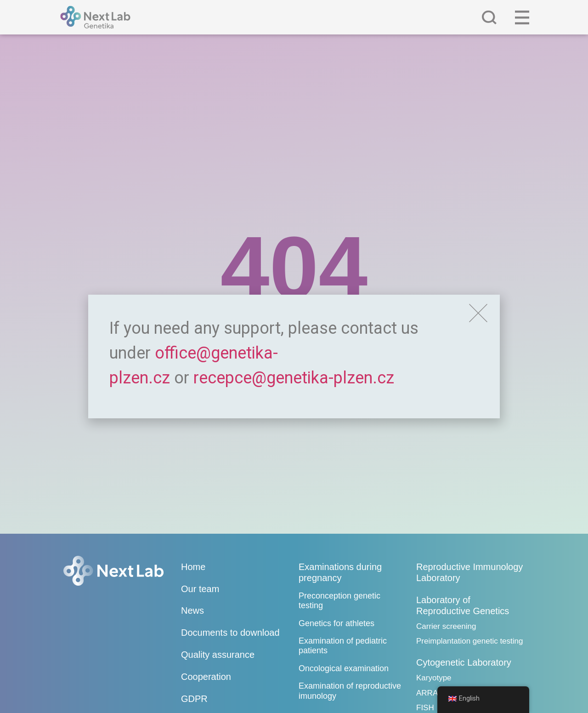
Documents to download (230, 633)
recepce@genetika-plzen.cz (294, 378)
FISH (425, 708)
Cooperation (206, 677)
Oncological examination (344, 668)
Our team (200, 589)
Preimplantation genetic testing (469, 641)
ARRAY (429, 693)
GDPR (194, 699)
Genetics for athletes (336, 623)
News (192, 610)
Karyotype (434, 678)
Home (193, 567)
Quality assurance (218, 655)
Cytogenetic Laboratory (464, 662)
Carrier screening (446, 626)
